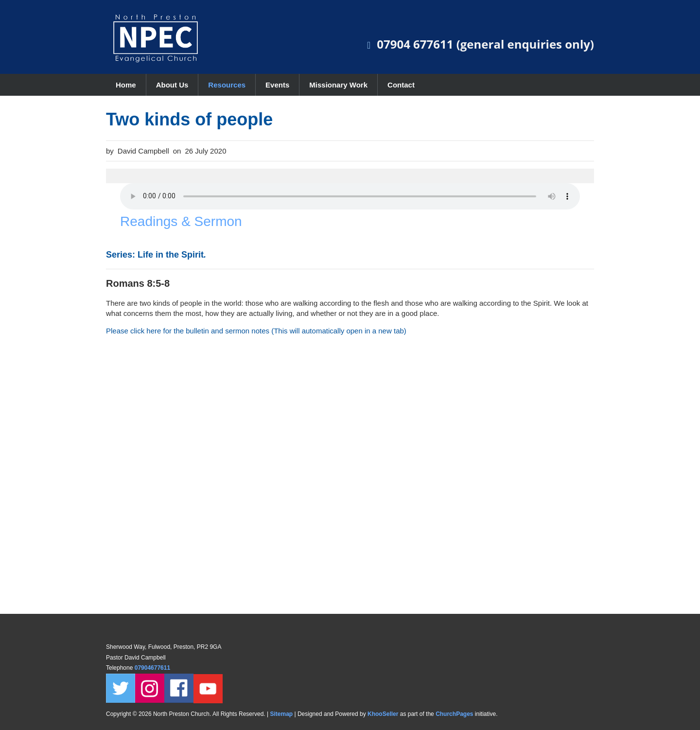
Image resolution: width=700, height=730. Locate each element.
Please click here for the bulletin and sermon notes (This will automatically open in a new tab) (256, 331)
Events (277, 85)
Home (126, 85)
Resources (227, 85)
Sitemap (281, 714)
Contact (401, 85)
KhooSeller (383, 714)
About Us (172, 85)
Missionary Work (338, 85)
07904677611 (153, 668)
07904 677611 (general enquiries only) (485, 44)
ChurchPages (454, 714)
